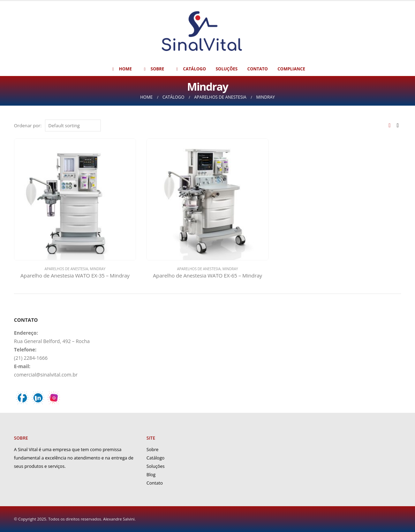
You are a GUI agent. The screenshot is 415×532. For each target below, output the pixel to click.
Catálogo (190, 69)
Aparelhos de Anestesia (66, 269)
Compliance (291, 69)
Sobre (153, 69)
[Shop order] (73, 126)
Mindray (98, 269)
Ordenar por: (28, 126)
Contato (258, 69)
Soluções (227, 69)
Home (121, 69)
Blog (151, 475)
